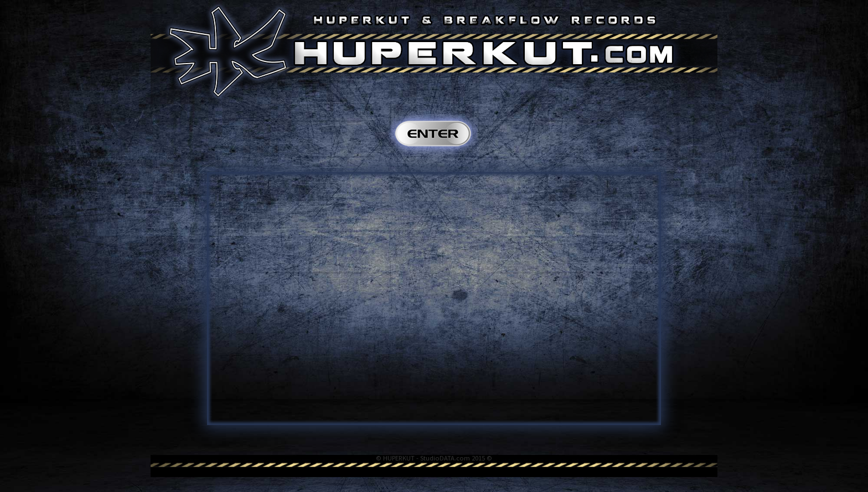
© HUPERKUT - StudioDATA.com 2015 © (434, 458)
